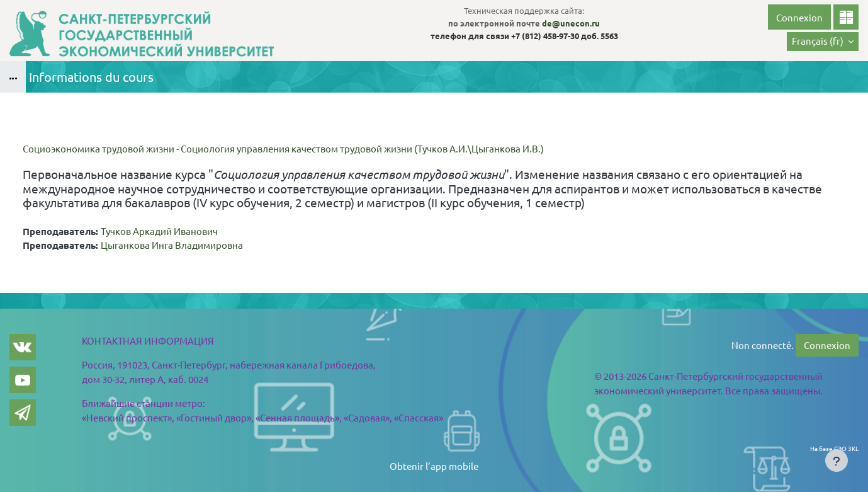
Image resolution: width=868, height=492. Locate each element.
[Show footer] (837, 461)
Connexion (799, 17)
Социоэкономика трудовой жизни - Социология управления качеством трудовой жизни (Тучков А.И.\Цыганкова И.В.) (283, 148)
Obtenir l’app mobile (434, 466)
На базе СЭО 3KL (834, 448)
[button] (823, 42)
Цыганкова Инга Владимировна (172, 245)
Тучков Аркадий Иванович (159, 231)
